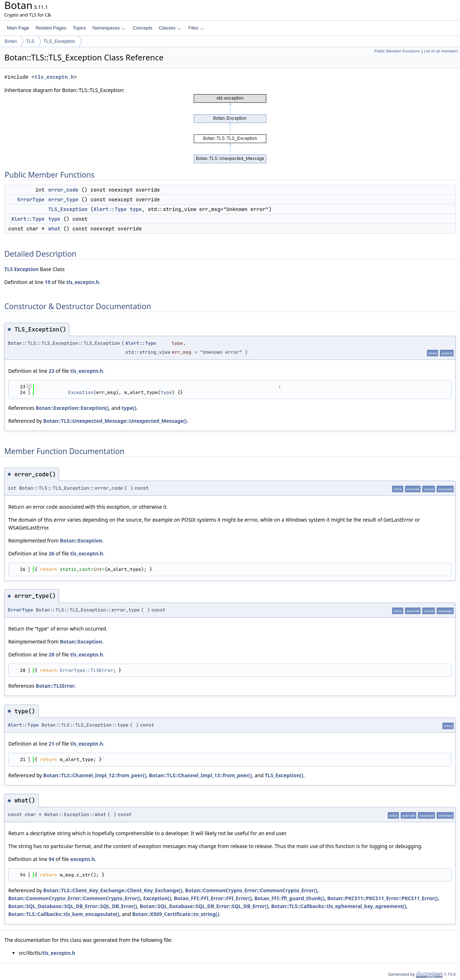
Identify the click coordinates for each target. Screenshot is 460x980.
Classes (170, 28)
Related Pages (51, 28)
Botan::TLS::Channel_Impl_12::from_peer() (95, 775)
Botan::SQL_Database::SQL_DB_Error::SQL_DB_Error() (73, 906)
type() (129, 408)
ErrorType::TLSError (86, 670)
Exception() (157, 898)
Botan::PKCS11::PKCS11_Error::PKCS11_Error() (382, 898)
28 (51, 654)
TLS (30, 41)
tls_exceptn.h (54, 77)
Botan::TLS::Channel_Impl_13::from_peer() (200, 775)
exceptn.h (82, 859)
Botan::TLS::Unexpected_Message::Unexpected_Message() (115, 421)
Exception (26, 269)
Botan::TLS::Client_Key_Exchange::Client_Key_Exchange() (113, 890)
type (136, 209)
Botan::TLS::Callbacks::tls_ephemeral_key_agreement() (339, 906)
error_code (63, 190)
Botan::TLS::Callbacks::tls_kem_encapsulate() (64, 914)
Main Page (18, 28)
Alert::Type (110, 209)
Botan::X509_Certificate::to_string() (176, 914)
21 (51, 744)
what (54, 229)
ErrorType (31, 200)
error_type (63, 200)
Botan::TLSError (55, 686)
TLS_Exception (59, 41)
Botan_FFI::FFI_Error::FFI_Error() (213, 898)
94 (51, 859)
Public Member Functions (397, 51)
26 (51, 553)
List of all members (441, 51)
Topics (79, 28)
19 (47, 282)
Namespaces (109, 28)
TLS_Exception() (284, 775)
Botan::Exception (81, 541)
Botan (11, 41)
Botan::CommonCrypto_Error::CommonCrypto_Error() (251, 890)
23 (51, 371)
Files (196, 28)
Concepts (142, 28)
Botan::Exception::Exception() (72, 408)
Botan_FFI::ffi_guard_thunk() (289, 898)
